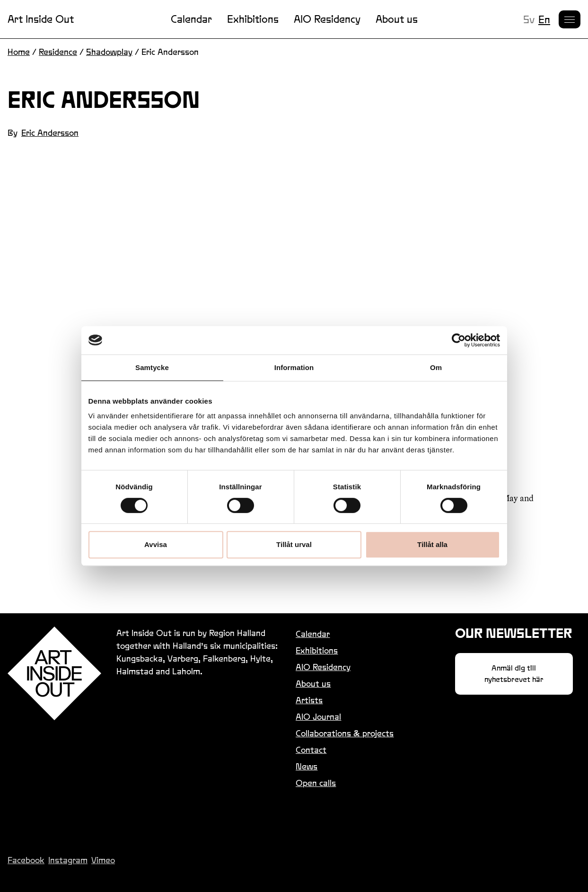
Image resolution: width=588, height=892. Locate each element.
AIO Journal (318, 717)
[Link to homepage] (54, 673)
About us (397, 19)
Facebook (26, 860)
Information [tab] (294, 367)
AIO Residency (327, 19)
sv (529, 19)
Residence (58, 52)
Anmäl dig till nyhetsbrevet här (514, 674)
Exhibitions (253, 19)
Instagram (68, 860)
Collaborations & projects (345, 733)
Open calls (316, 783)
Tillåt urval (294, 544)
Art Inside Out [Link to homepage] (41, 19)
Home (19, 52)
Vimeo (103, 860)
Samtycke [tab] (152, 367)
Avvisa (156, 544)
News (307, 766)
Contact (311, 750)
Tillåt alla (432, 544)
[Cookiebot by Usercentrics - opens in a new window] (459, 340)
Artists (309, 700)
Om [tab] (436, 367)
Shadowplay (109, 52)
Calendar (191, 19)
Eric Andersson (50, 133)
